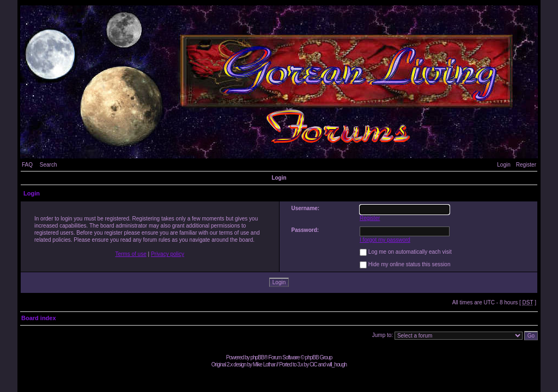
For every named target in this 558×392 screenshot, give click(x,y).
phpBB (257, 357)
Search (48, 165)
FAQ (27, 165)
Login (504, 165)
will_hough (336, 365)
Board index (39, 318)
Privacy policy (168, 254)
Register (526, 165)
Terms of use (131, 254)
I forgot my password (385, 240)
